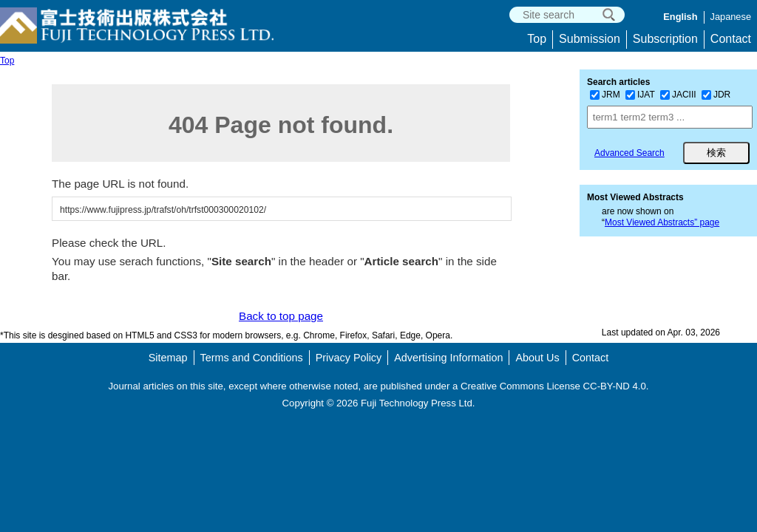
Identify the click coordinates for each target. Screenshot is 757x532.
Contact (731, 39)
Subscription (665, 39)
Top (537, 39)
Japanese (731, 17)
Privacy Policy (349, 358)
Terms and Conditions (252, 358)
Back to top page (281, 316)
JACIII (678, 95)
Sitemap (168, 358)
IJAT (640, 95)
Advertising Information (448, 358)
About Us (537, 358)
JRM (605, 95)
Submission (590, 39)
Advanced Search (629, 153)
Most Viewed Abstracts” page (662, 222)
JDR (716, 95)
